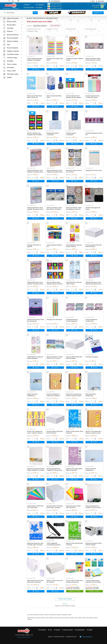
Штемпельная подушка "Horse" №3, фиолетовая (36, 320)
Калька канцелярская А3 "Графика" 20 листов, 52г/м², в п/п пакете (94, 507)
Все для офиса (9, 25)
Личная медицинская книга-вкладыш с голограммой (35, 59)
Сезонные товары (10, 58)
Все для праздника (11, 48)
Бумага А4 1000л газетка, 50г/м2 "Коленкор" (55, 581)
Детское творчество (11, 35)
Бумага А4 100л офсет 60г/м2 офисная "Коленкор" (74, 469)
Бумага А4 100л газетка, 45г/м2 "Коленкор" (75, 432)
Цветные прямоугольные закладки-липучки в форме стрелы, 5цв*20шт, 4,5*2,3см (35, 134)
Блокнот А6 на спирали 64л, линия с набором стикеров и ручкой (35, 432)
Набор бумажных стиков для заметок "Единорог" (35, 358)
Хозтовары (8, 28)
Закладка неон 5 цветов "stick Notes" (55, 59)
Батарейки (8, 61)
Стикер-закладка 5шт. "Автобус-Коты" (91, 320)
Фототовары (9, 67)
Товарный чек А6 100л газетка (94, 170)
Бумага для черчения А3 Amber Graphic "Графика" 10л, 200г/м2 (36, 469)
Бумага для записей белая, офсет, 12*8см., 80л (35, 97)
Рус (9, 1)
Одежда (7, 77)
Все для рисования (11, 38)
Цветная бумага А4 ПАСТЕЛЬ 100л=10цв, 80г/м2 (35, 507)
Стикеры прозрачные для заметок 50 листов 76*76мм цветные (93, 581)
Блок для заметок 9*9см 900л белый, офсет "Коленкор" (55, 507)
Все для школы (9, 22)
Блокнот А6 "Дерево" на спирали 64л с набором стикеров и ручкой (53, 395)
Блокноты (8, 31)
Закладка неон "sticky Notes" (54, 319)
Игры (7, 45)
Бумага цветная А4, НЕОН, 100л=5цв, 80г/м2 (73, 507)
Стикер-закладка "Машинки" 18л (54, 246)
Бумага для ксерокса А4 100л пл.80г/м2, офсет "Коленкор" (35, 544)
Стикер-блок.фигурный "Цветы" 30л (94, 134)
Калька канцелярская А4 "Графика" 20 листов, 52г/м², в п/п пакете (55, 470)
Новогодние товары (11, 74)
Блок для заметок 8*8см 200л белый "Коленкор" (94, 246)
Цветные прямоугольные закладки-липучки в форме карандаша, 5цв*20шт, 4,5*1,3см (73, 97)
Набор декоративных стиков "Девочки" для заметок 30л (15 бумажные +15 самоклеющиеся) (36, 171)
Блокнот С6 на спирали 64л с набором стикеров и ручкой (93, 432)
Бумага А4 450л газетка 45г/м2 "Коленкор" (74, 544)
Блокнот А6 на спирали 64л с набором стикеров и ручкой (74, 395)
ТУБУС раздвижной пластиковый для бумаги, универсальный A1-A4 (54, 544)
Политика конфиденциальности (24, 637)
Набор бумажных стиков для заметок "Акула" (74, 283)
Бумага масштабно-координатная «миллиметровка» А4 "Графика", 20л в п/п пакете (35, 395)
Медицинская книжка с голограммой (53, 134)
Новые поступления (11, 18)
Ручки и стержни (10, 64)
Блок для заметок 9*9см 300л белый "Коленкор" (74, 358)
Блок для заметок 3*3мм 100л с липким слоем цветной (75, 581)
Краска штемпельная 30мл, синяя (54, 97)
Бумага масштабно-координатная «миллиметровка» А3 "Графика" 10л (91, 395)
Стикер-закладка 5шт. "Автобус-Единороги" (72, 320)
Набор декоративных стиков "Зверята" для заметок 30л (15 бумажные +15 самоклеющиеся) (55, 171)
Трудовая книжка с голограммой (71, 134)
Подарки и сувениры (11, 51)
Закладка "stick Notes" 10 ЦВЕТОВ (34, 246)
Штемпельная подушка (92, 357)
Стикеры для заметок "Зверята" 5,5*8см (75, 59)
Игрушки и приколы (11, 41)
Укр (13, 1)
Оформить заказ (98, 13)
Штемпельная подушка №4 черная (93, 208)
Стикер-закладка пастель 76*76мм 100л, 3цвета (92, 97)
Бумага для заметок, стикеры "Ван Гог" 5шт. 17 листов (55, 358)
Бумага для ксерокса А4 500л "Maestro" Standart (94, 544)
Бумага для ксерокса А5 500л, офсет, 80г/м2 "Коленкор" (35, 581)
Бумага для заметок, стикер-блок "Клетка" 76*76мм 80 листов (54, 209)
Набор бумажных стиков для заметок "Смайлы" (74, 246)
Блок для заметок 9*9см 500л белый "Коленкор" (55, 432)
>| (66, 604)
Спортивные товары (11, 54)
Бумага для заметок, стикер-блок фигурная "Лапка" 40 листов (74, 209)
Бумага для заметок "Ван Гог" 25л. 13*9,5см (74, 171)
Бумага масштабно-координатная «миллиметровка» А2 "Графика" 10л (91, 470)
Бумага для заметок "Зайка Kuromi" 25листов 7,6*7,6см (93, 59)
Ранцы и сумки (9, 71)
